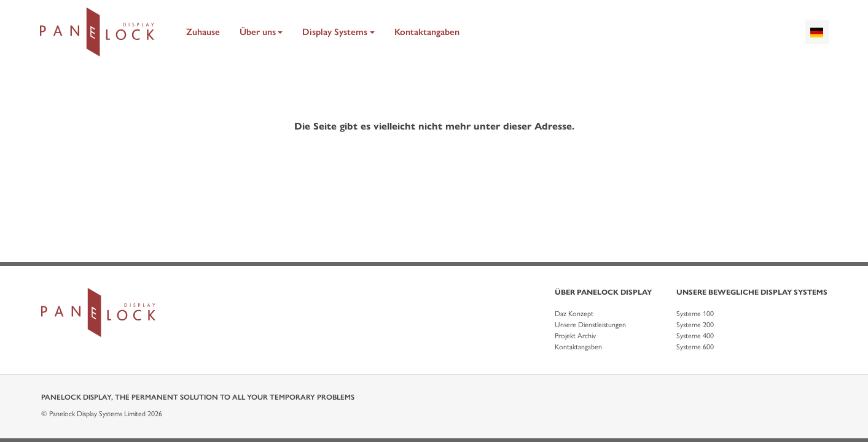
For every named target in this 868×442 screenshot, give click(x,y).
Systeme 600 (695, 347)
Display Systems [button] (335, 32)
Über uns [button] (258, 32)
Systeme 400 (695, 336)
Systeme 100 (695, 314)
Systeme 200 (695, 325)
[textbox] (817, 32)
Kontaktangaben (427, 32)
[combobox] (817, 32)
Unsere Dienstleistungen (590, 325)
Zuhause (203, 32)
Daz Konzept (574, 314)
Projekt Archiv (575, 336)
